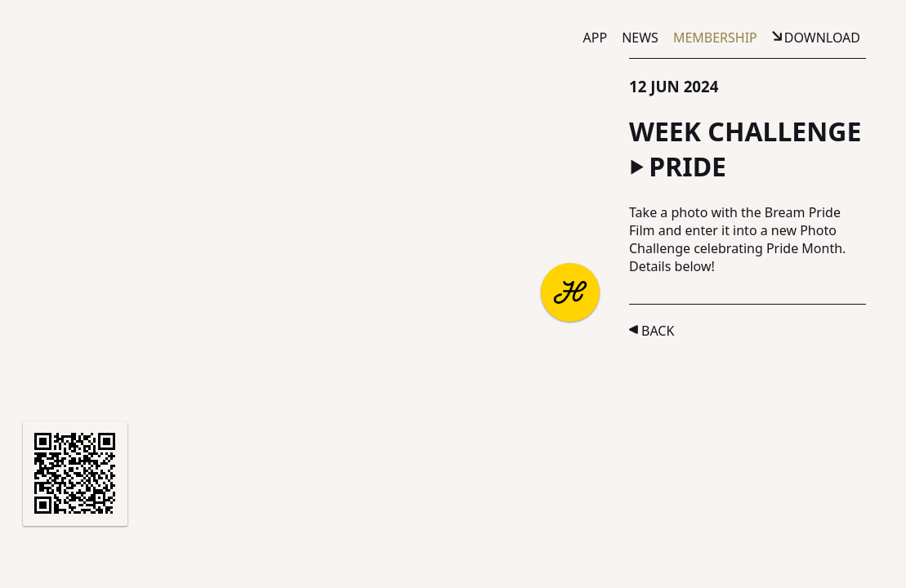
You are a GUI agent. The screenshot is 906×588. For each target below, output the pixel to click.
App (596, 38)
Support (194, 550)
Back (658, 331)
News (640, 38)
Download (822, 38)
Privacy (321, 550)
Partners (119, 550)
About (51, 550)
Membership (715, 38)
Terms (259, 550)
